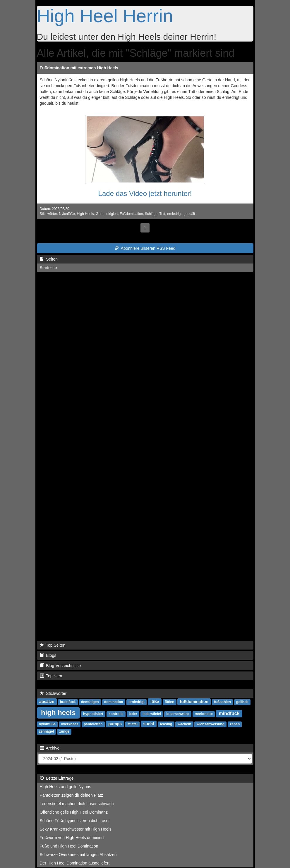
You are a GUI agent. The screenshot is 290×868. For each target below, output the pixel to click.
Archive (50, 748)
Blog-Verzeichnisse (60, 666)
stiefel (132, 724)
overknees (70, 724)
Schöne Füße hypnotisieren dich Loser (75, 821)
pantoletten (93, 724)
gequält (189, 214)
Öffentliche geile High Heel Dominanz (74, 812)
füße (155, 702)
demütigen (90, 702)
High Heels (85, 214)
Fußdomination (131, 214)
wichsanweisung (211, 724)
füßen (170, 702)
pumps (115, 724)
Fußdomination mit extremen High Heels (79, 68)
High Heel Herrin (105, 16)
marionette (204, 714)
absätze (47, 702)
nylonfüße (47, 724)
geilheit (242, 702)
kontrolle (116, 714)
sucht (149, 724)
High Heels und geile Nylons (66, 787)
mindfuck (229, 713)
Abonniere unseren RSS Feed (145, 248)
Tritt (162, 214)
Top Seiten (53, 645)
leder (133, 714)
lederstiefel (152, 714)
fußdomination (194, 702)
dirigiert (112, 214)
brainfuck (68, 702)
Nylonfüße (67, 214)
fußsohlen (223, 702)
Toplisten (51, 676)
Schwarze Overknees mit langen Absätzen (78, 855)
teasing (166, 724)
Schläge (151, 214)
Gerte (100, 214)
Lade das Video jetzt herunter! (145, 193)
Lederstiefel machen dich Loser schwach (77, 804)
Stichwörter (53, 693)
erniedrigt (174, 214)
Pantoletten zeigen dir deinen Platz (71, 795)
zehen (235, 724)
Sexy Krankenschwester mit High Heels (76, 829)
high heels (58, 713)
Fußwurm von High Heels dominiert (72, 838)
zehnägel (46, 731)
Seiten (49, 259)
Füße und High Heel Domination (69, 846)
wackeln (185, 724)
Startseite (48, 268)
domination (114, 702)
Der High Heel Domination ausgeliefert (75, 863)
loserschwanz (178, 714)
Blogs (48, 655)
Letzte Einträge (57, 778)
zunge (64, 731)
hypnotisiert (93, 714)
